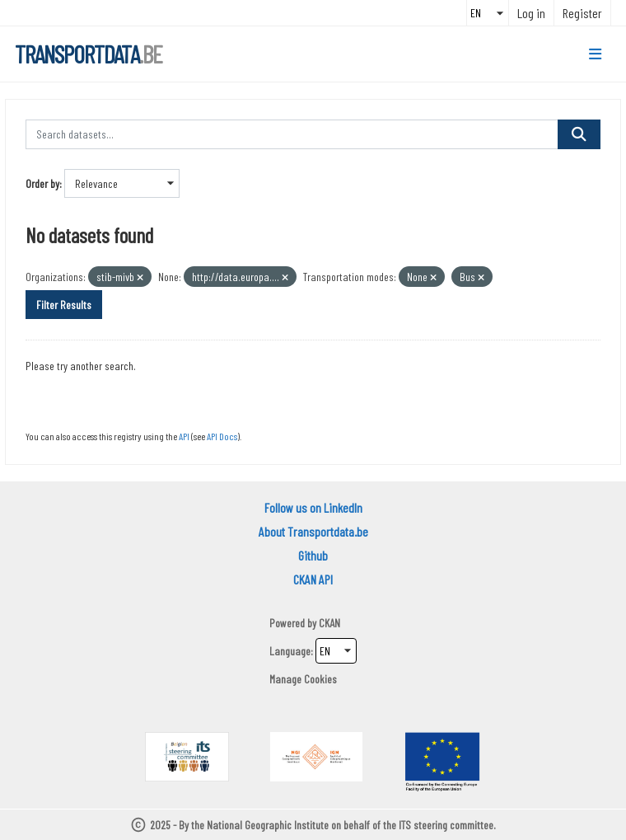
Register (582, 13)
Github (313, 555)
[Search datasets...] (292, 134)
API (184, 436)
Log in (531, 13)
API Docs (222, 436)
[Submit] (579, 134)
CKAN (329, 623)
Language (290, 651)
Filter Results (64, 305)
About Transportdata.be (313, 531)
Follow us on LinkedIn (313, 507)
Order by (42, 183)
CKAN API (313, 579)
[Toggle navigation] (595, 54)
